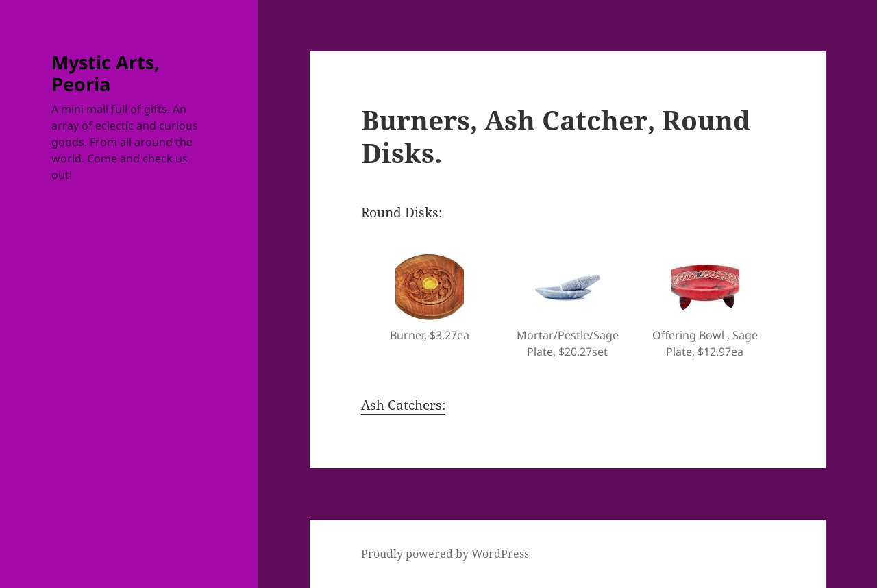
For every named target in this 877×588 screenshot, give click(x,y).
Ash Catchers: (403, 405)
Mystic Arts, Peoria (106, 73)
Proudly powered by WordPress (445, 554)
